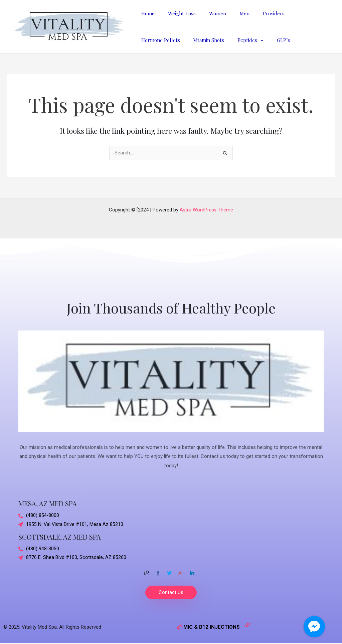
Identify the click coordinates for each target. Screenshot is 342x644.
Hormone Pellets (299, 13)
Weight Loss (177, 13)
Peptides (193, 40)
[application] (203, 40)
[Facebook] (158, 571)
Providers (259, 13)
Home (146, 13)
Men (233, 13)
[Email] (147, 571)
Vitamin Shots (155, 40)
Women (209, 13)
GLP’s (223, 40)
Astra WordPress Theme (207, 208)
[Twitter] (169, 571)
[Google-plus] (181, 571)
